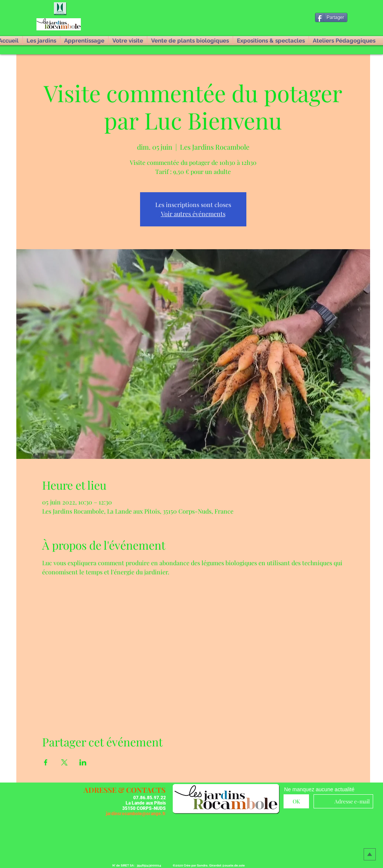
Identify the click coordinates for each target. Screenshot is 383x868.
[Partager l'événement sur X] (64, 762)
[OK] (296, 801)
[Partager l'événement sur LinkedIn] (83, 762)
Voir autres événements (193, 214)
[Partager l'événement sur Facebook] (46, 762)
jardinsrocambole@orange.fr (136, 814)
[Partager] (331, 17)
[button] (61, 9)
